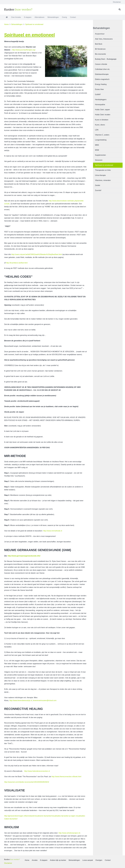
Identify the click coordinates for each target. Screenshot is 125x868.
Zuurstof (98, 190)
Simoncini (99, 160)
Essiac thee (99, 89)
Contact (108, 860)
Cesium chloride (101, 64)
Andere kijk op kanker (58, 860)
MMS (97, 145)
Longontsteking (101, 140)
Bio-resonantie (100, 54)
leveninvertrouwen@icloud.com (45, 700)
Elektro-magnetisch (102, 79)
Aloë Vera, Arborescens (104, 39)
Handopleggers (101, 100)
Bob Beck (99, 44)
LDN (97, 130)
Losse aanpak (88, 860)
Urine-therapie (100, 175)
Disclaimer (8, 863)
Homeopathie (100, 105)
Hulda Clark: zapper (102, 110)
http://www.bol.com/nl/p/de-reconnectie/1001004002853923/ (27, 782)
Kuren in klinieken (102, 120)
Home (27, 860)
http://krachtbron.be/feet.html (17, 263)
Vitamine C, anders (102, 135)
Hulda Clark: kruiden (103, 115)
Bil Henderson (100, 49)
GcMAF (98, 94)
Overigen (99, 860)
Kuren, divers (100, 125)
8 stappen (44, 860)
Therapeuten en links (103, 170)
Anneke (35, 860)
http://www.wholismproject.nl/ (69, 833)
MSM (97, 150)
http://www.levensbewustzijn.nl (21, 700)
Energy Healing (101, 84)
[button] (120, 9)
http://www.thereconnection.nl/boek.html (66, 777)
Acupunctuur (100, 34)
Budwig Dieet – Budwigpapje (106, 59)
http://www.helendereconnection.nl (37, 771)
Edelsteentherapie (102, 74)
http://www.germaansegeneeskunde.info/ (24, 556)
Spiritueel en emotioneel (104, 165)
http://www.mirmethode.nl (53, 531)
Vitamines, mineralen (103, 180)
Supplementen (100, 155)
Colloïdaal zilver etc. (103, 69)
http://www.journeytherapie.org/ (24, 50)
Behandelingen (74, 860)
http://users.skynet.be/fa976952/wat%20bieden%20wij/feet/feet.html (37, 254)
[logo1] (18, 9)
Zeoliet (98, 185)
